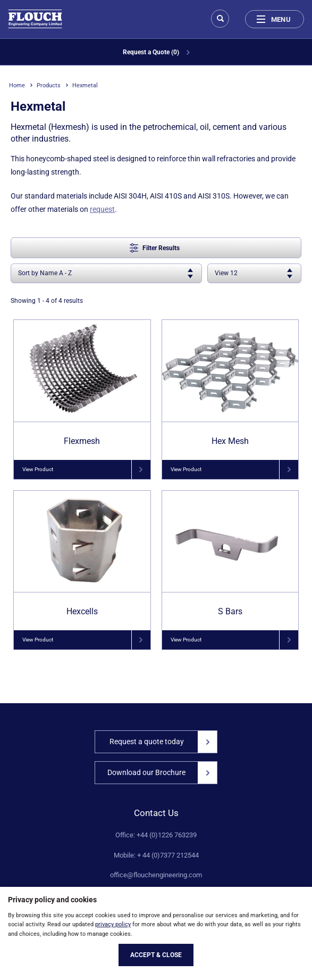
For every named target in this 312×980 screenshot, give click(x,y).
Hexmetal (85, 85)
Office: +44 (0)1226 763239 (156, 835)
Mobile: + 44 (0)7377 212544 (156, 855)
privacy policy (113, 924)
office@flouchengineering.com (156, 875)
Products (49, 85)
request (102, 209)
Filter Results (155, 248)
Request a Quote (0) (156, 52)
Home (17, 85)
